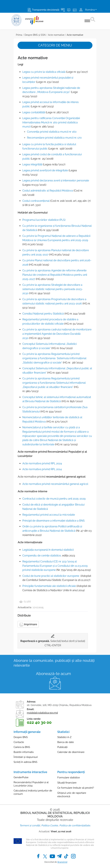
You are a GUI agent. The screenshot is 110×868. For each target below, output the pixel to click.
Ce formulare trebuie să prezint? (76, 788)
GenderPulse (21, 777)
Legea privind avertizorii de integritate (45, 170)
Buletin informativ (24, 752)
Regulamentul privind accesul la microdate (49, 515)
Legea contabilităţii (34, 112)
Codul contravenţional (36, 201)
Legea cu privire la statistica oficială (44, 72)
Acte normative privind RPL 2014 (42, 469)
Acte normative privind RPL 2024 (42, 463)
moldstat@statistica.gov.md (42, 713)
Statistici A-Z (64, 737)
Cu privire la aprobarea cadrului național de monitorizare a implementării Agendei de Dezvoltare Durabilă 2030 (57, 334)
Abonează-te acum (53, 674)
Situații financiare (67, 783)
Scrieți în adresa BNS (25, 762)
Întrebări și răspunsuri (26, 757)
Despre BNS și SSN (35, 35)
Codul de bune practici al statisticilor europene (51, 576)
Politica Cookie (50, 826)
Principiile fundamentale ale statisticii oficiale (49, 586)
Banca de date (66, 742)
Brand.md (62, 862)
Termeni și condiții (30, 826)
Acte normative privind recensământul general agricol (55, 484)
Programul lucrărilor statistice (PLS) (44, 220)
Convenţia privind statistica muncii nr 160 (52, 132)
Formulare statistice (69, 778)
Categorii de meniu (55, 45)
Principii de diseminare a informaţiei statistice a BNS (54, 521)
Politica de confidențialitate (75, 826)
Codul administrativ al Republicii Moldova (48, 191)
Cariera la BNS (22, 747)
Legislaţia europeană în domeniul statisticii (48, 550)
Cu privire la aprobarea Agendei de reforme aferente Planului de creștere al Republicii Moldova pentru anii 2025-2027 (55, 275)
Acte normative (56, 35)
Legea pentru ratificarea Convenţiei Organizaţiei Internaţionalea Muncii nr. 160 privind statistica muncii (51, 122)
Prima (19, 35)
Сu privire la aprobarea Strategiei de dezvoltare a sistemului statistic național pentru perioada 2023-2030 (53, 289)
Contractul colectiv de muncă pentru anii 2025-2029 (54, 499)
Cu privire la (30, 378)
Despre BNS (21, 737)
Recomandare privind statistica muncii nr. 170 (54, 138)
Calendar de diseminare (71, 752)
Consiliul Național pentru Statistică (43, 314)
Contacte (19, 742)
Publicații (62, 747)
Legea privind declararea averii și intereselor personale (56, 180)
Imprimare (28, 625)
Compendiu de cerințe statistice (42, 556)
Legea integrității (32, 164)
